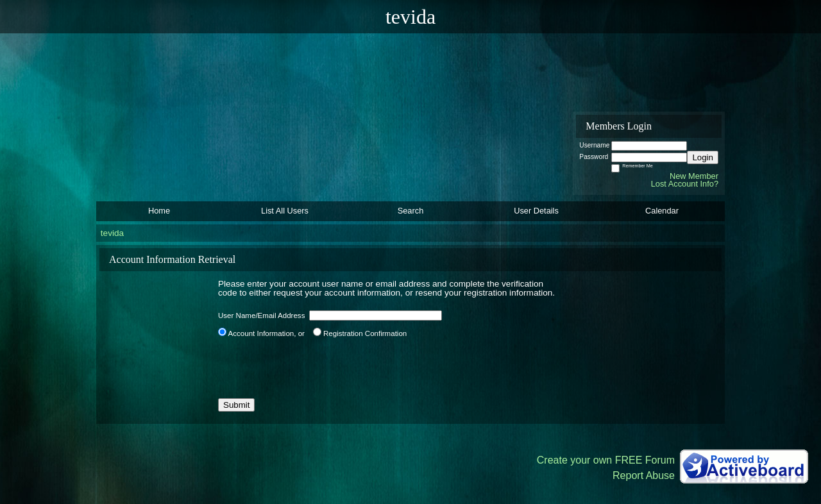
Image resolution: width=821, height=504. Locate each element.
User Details (536, 211)
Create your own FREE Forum (606, 460)
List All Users (285, 211)
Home (159, 211)
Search (411, 211)
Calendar (662, 211)
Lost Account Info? (685, 184)
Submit (236, 405)
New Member (694, 176)
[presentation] (316, 368)
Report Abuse (644, 475)
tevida (112, 233)
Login (703, 157)
